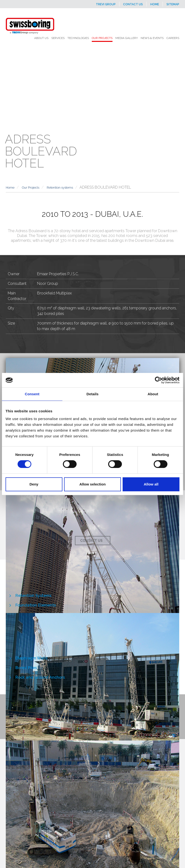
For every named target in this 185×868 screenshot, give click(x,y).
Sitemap (173, 4)
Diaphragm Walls (31, 658)
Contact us (133, 4)
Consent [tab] (32, 394)
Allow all (151, 484)
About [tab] (153, 394)
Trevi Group (106, 4)
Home (155, 4)
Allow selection (92, 484)
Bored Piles (26, 668)
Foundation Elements (36, 605)
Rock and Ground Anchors (40, 677)
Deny (34, 484)
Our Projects (31, 188)
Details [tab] (92, 394)
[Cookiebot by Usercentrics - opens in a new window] (158, 380)
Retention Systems (33, 596)
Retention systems (60, 188)
